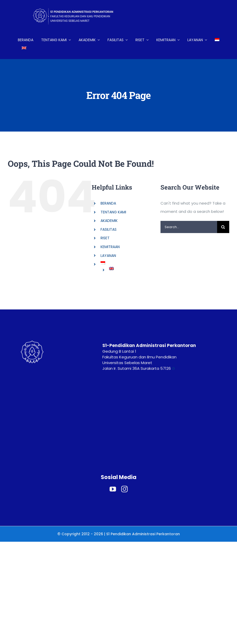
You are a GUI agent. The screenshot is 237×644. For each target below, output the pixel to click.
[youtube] (113, 489)
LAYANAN (108, 256)
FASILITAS (109, 229)
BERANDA (108, 203)
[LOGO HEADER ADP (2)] (77, 5)
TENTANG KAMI (113, 212)
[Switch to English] (24, 48)
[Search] (223, 227)
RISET (105, 238)
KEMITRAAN (110, 247)
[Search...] (189, 227)
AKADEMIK (109, 221)
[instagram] (124, 489)
